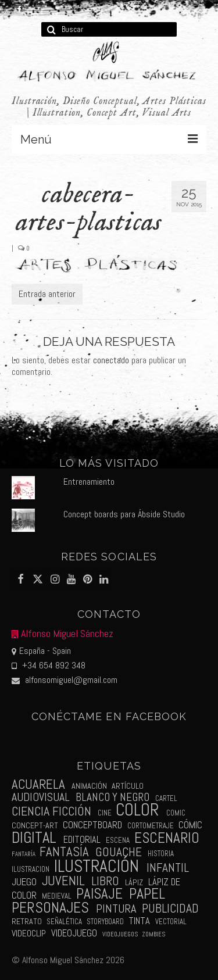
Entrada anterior (47, 294)
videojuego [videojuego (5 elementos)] (74, 933)
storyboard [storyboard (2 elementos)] (105, 922)
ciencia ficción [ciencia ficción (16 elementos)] (51, 811)
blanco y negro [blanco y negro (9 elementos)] (112, 797)
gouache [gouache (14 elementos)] (119, 852)
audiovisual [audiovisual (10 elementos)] (41, 797)
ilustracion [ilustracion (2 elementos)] (31, 869)
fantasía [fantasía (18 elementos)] (64, 852)
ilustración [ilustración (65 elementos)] (97, 866)
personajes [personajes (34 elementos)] (50, 908)
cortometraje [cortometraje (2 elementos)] (151, 826)
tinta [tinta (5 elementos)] (139, 921)
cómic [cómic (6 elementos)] (190, 825)
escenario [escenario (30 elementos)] (167, 838)
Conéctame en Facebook (109, 716)
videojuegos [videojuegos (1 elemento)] (120, 934)
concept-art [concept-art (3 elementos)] (35, 825)
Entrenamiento (89, 482)
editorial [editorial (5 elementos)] (82, 840)
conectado (111, 360)
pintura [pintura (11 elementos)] (116, 909)
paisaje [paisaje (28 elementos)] (99, 894)
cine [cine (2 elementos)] (105, 813)
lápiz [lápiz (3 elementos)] (134, 882)
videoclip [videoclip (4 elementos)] (29, 933)
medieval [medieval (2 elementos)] (57, 896)
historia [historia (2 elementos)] (161, 854)
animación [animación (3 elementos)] (89, 786)
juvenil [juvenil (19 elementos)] (63, 881)
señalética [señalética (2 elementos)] (64, 922)
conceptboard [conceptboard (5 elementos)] (92, 825)
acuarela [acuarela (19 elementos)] (38, 784)
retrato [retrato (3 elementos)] (27, 921)
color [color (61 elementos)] (137, 810)
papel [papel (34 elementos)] (147, 894)
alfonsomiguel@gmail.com (65, 680)
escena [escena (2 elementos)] (118, 840)
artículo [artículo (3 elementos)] (128, 786)
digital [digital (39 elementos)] (34, 838)
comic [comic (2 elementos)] (176, 813)
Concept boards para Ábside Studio (124, 514)
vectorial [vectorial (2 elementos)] (171, 922)
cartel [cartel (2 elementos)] (166, 798)
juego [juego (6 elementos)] (24, 882)
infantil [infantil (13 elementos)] (168, 868)
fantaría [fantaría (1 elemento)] (24, 854)
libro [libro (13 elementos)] (105, 881)
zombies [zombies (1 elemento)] (153, 934)
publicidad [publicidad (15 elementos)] (170, 908)
